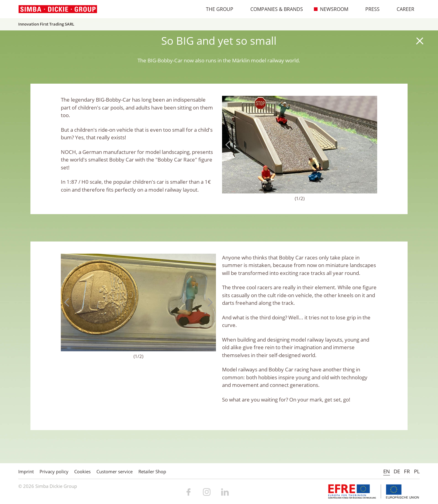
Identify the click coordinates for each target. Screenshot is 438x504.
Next (370, 145)
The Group (216, 9)
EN (387, 471)
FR (407, 471)
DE (397, 471)
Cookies (82, 471)
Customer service (115, 471)
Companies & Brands (273, 9)
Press (369, 9)
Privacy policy (54, 471)
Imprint (26, 471)
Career (402, 9)
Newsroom (331, 9)
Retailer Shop (152, 471)
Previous (230, 145)
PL (417, 471)
